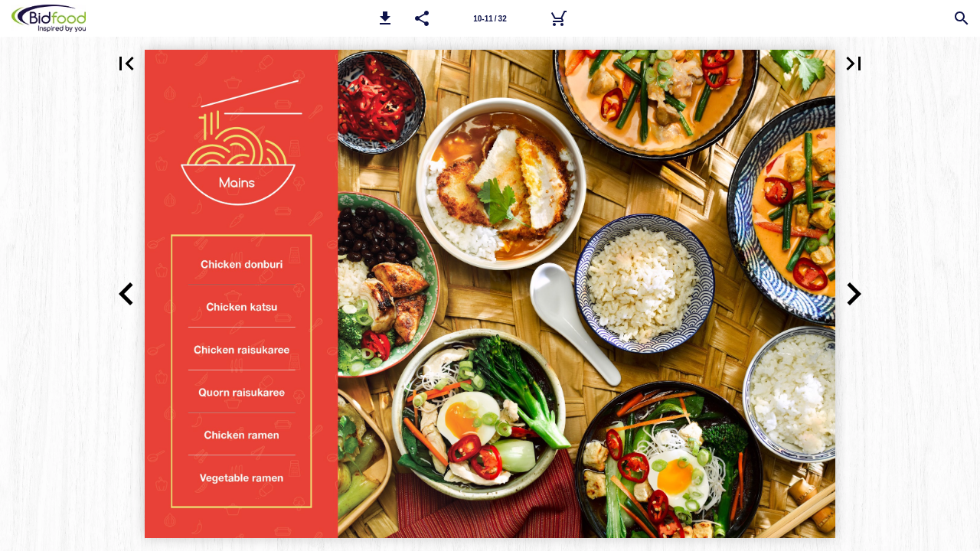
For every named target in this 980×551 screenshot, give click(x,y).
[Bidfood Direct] (558, 18)
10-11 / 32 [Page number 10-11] (490, 19)
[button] (385, 18)
